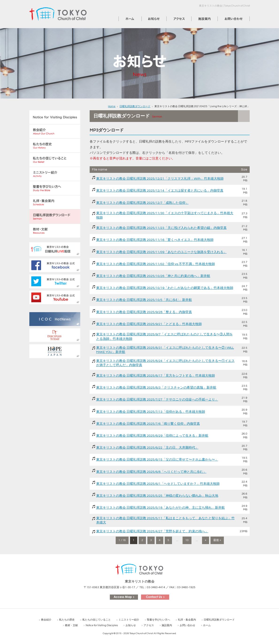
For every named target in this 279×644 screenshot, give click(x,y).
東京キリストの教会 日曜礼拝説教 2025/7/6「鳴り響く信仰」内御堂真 (148, 424)
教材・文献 (71, 625)
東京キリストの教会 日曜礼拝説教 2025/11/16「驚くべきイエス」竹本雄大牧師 (155, 240)
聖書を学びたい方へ (159, 620)
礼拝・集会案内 (187, 620)
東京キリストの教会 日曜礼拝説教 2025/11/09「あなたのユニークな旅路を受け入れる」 (161, 252)
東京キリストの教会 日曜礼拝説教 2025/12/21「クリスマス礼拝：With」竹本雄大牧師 (160, 179)
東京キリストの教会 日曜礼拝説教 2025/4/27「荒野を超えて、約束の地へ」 (152, 531)
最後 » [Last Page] (217, 540)
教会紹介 (46, 620)
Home (112, 106)
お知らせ (148, 19)
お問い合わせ (228, 19)
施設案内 (198, 19)
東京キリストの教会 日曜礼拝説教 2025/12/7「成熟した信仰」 (142, 203)
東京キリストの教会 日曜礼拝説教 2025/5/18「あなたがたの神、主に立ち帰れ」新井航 (161, 508)
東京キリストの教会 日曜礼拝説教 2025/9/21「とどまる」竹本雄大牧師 (149, 324)
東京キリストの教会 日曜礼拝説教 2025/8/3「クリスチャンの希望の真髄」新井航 (156, 388)
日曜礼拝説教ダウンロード (135, 106)
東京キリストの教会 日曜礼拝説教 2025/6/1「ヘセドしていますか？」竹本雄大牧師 (158, 484)
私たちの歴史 (67, 620)
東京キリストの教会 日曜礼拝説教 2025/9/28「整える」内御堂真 (144, 312)
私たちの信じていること (97, 620)
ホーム (124, 19)
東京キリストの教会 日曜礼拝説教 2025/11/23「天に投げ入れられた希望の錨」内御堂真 (161, 228)
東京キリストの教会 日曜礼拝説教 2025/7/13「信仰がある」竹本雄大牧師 (151, 412)
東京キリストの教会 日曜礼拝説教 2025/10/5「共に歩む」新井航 (144, 300)
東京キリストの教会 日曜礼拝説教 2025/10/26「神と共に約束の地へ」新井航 (153, 276)
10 (187, 540)
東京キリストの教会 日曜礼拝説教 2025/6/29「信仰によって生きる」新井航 (152, 436)
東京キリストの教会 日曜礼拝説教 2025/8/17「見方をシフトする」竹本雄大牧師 (156, 376)
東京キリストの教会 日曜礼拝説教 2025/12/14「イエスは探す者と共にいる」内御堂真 (160, 191)
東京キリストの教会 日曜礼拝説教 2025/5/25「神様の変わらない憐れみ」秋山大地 (157, 496)
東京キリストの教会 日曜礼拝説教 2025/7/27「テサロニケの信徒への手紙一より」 (157, 400)
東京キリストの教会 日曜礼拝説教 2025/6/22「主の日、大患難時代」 (147, 448)
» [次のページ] (206, 540)
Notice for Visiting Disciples (102, 625)
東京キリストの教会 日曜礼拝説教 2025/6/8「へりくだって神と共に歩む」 (151, 472)
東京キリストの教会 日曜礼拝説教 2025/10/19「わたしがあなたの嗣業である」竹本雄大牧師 (165, 288)
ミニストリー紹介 (129, 620)
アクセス (173, 19)
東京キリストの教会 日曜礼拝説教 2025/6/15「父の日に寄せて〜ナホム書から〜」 (157, 460)
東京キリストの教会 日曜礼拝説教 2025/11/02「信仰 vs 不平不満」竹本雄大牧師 (156, 264)
